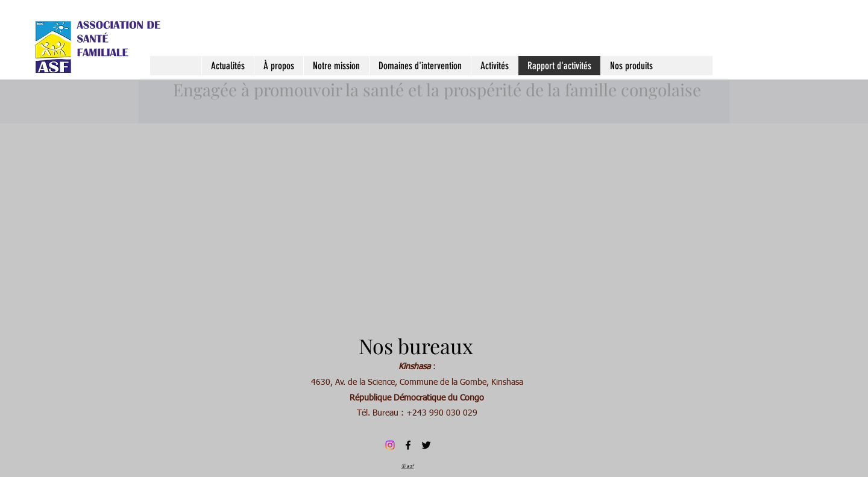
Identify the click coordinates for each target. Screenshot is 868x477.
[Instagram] (390, 445)
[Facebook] (408, 445)
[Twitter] (426, 445)
